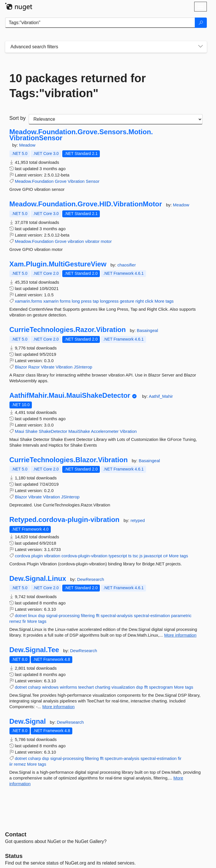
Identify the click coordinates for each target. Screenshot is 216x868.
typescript (118, 556)
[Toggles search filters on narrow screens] (201, 47)
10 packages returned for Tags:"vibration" (78, 86)
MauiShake (79, 431)
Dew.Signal (28, 721)
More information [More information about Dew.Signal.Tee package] (59, 707)
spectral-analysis (117, 616)
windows (50, 687)
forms (65, 301)
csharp (35, 687)
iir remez (18, 764)
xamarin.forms (29, 301)
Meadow (27, 145)
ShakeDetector (53, 431)
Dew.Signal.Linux (38, 579)
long (76, 301)
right (140, 301)
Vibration (76, 181)
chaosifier (127, 265)
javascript (153, 556)
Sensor (93, 181)
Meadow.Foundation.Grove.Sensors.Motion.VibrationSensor (81, 135)
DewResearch (91, 579)
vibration (76, 241)
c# (166, 556)
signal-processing (63, 616)
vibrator (92, 241)
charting (103, 687)
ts (130, 556)
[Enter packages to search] (100, 23)
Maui (20, 431)
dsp (42, 616)
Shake (31, 431)
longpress (109, 301)
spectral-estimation (152, 616)
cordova (23, 556)
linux (33, 616)
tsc (136, 556)
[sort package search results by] (116, 119)
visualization (123, 687)
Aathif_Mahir (161, 396)
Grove (61, 181)
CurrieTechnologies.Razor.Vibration (68, 330)
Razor (34, 367)
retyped (138, 520)
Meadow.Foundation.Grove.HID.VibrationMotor (86, 204)
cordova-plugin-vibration (84, 556)
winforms (68, 687)
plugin (37, 556)
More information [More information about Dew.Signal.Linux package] (180, 635)
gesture (127, 301)
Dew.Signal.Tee (34, 650)
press (86, 301)
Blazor (21, 367)
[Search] (201, 23)
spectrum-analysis (122, 758)
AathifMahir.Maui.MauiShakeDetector (70, 395)
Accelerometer (105, 431)
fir (24, 621)
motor (106, 241)
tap (96, 301)
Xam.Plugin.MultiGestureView (58, 264)
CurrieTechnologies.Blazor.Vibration (69, 460)
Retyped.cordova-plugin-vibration (65, 520)
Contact (16, 834)
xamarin (51, 301)
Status (14, 856)
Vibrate (48, 367)
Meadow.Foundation (34, 181)
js (141, 556)
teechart (86, 687)
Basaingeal (147, 330)
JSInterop (83, 367)
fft (98, 616)
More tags (164, 301)
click (149, 301)
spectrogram (161, 687)
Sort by (18, 118)
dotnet (21, 616)
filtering (88, 616)
